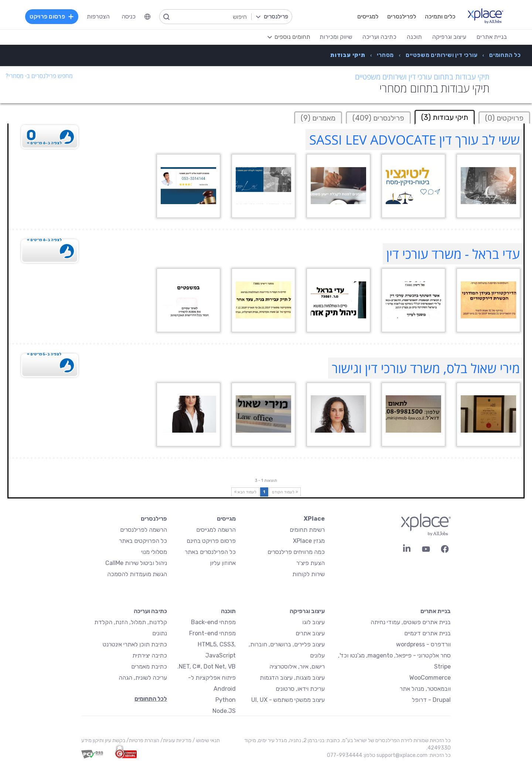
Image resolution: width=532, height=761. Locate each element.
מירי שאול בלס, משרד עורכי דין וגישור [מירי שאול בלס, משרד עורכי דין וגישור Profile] (426, 368)
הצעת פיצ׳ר (311, 563)
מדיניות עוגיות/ (175, 740)
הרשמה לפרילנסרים (144, 530)
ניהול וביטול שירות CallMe (136, 563)
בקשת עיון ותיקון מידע (103, 740)
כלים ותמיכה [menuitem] (439, 16)
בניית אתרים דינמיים (427, 633)
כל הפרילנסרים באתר (210, 552)
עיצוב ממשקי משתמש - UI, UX (288, 700)
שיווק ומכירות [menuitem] (334, 37)
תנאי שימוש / (206, 740)
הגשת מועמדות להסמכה (137, 574)
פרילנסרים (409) (378, 118)
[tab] (504, 117)
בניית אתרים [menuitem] (490, 37)
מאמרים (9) (318, 118)
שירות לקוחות (308, 574)
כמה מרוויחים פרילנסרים (296, 552)
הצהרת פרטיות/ (142, 740)
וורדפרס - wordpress (423, 644)
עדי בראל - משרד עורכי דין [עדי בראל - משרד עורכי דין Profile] (453, 254)
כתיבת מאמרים (149, 667)
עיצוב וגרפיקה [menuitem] (448, 37)
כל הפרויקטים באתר (143, 541)
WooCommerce (430, 678)
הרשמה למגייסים (216, 530)
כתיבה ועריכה (150, 611)
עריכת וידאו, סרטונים (300, 689)
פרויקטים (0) (504, 118)
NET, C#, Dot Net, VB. (207, 667)
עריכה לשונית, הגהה (143, 678)
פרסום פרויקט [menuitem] (53, 16)
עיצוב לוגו (313, 622)
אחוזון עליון (223, 563)
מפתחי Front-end (212, 633)
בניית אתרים (436, 611)
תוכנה (228, 611)
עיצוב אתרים (310, 633)
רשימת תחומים (307, 530)
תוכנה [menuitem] (413, 37)
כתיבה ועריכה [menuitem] (378, 37)
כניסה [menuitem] (130, 16)
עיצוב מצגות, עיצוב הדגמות (292, 678)
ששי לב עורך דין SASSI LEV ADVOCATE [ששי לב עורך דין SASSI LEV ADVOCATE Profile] (415, 140)
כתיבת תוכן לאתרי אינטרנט (135, 644)
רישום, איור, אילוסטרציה (297, 667)
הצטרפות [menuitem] (100, 16)
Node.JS (224, 711)
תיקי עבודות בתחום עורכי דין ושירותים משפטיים (422, 77)
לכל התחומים (151, 699)
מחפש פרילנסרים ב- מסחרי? (39, 76)
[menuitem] (149, 17)
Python (226, 700)
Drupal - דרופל (431, 700)
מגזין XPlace (309, 541)
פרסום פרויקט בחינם (211, 541)
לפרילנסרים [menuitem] (400, 16)
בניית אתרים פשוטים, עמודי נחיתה (411, 622)
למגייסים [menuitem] (366, 16)
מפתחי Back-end (213, 622)
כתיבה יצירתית (150, 655)
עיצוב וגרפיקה (307, 611)
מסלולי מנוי (154, 552)
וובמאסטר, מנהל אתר (425, 689)
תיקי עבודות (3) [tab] (445, 117)
